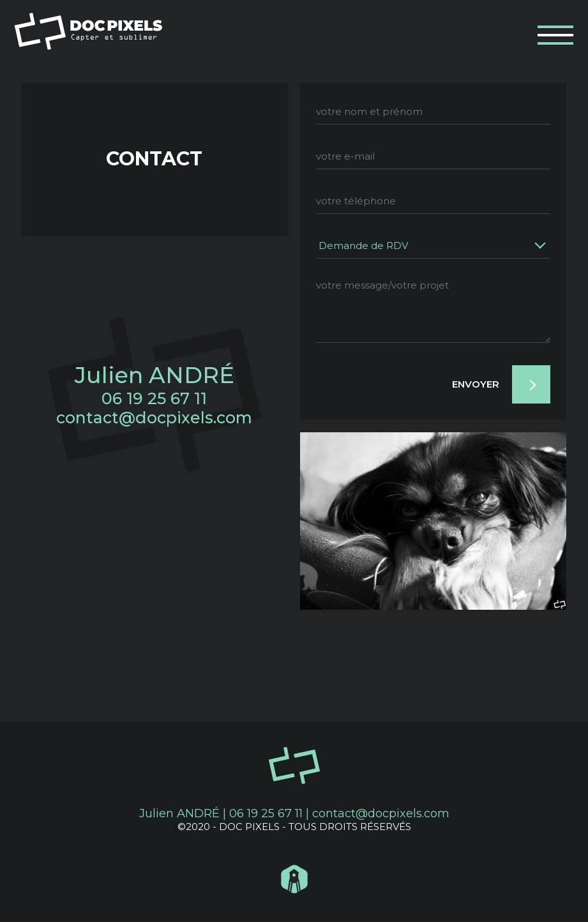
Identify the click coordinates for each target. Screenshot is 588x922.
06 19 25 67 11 (154, 398)
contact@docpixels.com (154, 418)
